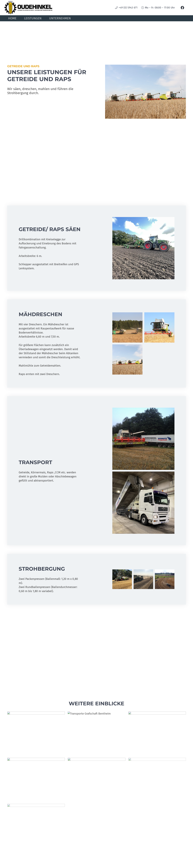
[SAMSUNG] (36, 779)
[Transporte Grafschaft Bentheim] (96, 733)
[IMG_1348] (143, 248)
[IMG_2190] (127, 327)
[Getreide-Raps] (157, 779)
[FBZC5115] (165, 579)
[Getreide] (159, 327)
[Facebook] (182, 8)
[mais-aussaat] (157, 733)
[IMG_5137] (143, 579)
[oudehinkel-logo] (29, 8)
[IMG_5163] (122, 579)
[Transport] (36, 823)
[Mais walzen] (96, 779)
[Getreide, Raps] (127, 359)
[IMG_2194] (143, 439)
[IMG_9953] (143, 503)
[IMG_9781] (36, 733)
